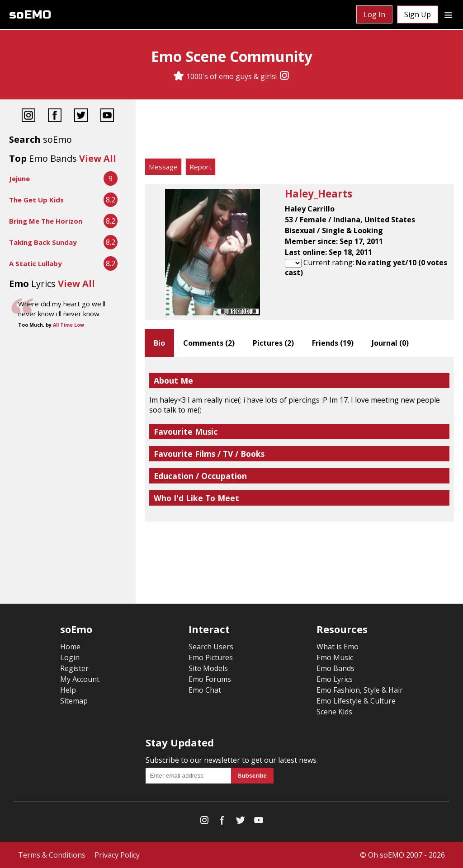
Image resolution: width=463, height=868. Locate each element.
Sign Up (418, 14)
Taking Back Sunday (43, 242)
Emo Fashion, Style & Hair (360, 690)
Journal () (390, 343)
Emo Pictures (211, 657)
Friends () (333, 343)
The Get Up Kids (36, 200)
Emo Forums (210, 679)
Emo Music (335, 657)
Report (201, 167)
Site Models (208, 668)
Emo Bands (335, 668)
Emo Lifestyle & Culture (356, 701)
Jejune (19, 178)
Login (70, 657)
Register (74, 668)
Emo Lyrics (335, 679)
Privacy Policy (117, 855)
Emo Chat (205, 690)
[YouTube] (107, 116)
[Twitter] (81, 116)
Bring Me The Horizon (46, 221)
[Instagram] (284, 76)
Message (163, 167)
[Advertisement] (299, 131)
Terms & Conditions (52, 855)
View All (98, 158)
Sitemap (74, 701)
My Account (80, 679)
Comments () (209, 343)
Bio (159, 343)
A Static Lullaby (35, 263)
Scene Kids (334, 712)
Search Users (211, 647)
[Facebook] (55, 116)
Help (68, 690)
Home (70, 647)
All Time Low (69, 325)
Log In (374, 14)
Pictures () (273, 343)
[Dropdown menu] (448, 14)
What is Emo (338, 647)
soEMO (30, 15)
